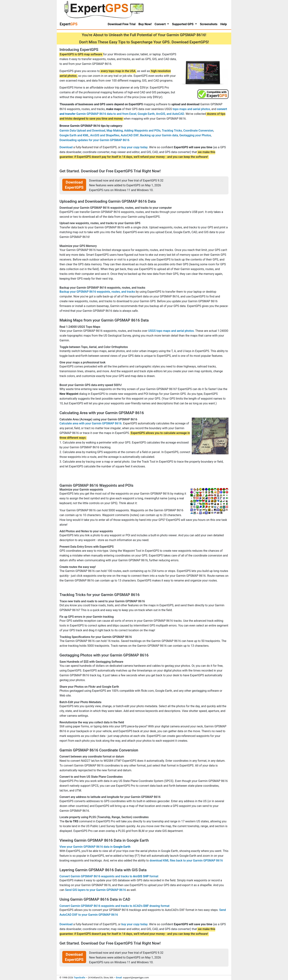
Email (119, 978)
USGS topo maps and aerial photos (171, 331)
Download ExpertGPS (74, 185)
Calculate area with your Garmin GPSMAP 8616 (91, 423)
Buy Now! (145, 24)
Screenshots (209, 24)
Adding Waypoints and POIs (142, 131)
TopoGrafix (79, 978)
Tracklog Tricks (172, 131)
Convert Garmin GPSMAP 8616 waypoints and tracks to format (109, 876)
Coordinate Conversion (198, 131)
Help (224, 24)
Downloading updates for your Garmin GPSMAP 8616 (94, 140)
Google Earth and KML (74, 135)
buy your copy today (135, 147)
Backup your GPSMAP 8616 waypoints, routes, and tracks (97, 292)
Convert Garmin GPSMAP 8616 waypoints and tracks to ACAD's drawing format (115, 906)
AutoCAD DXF (130, 135)
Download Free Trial (122, 24)
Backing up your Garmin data (159, 135)
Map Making (115, 131)
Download (66, 147)
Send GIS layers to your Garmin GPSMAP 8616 (96, 890)
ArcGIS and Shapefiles (105, 135)
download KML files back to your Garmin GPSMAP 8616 (186, 860)
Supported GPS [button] (183, 24)
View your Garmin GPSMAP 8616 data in (95, 847)
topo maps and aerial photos (191, 109)
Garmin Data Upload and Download (82, 131)
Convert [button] (161, 24)
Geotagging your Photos (195, 135)
